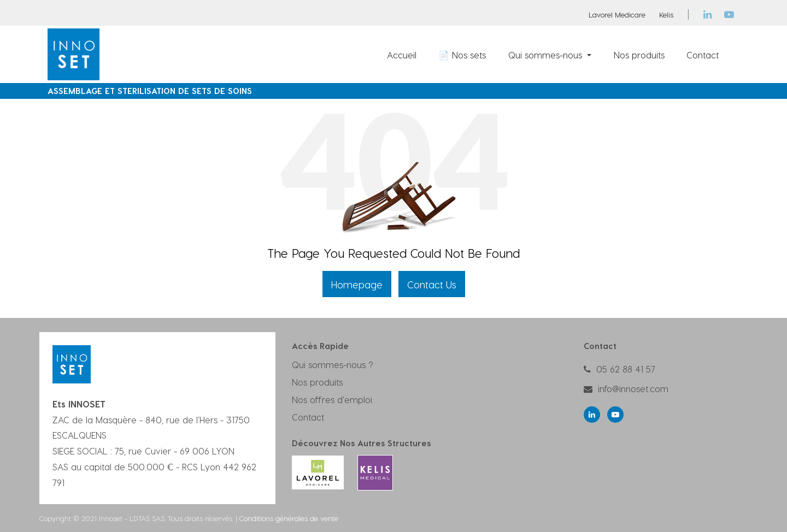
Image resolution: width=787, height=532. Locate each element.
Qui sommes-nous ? (333, 365)
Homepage (357, 284)
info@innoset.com (633, 389)
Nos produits (317, 382)
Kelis (666, 14)
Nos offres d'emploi (332, 400)
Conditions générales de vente (289, 518)
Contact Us (432, 284)
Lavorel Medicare (617, 14)
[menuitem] (402, 55)
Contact (308, 417)
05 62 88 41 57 (626, 369)
